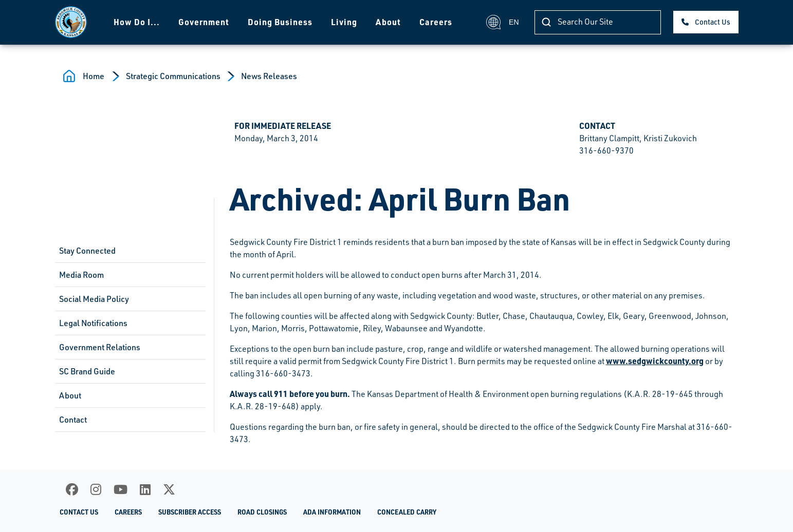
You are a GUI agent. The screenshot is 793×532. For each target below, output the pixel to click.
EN (502, 22)
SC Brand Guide (87, 371)
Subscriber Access (190, 512)
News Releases (269, 76)
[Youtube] (121, 489)
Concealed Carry (407, 512)
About (388, 22)
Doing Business (280, 22)
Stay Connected (87, 251)
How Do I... (137, 22)
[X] (169, 489)
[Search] (598, 22)
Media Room (81, 275)
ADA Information (332, 512)
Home (94, 76)
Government (204, 22)
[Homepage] (71, 22)
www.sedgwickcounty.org (655, 361)
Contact (73, 420)
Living (344, 22)
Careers (436, 22)
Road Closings (262, 512)
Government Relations (100, 347)
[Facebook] (72, 489)
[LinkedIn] (145, 489)
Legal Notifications (93, 323)
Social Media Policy (94, 299)
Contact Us (713, 22)
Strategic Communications (173, 76)
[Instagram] (96, 489)
